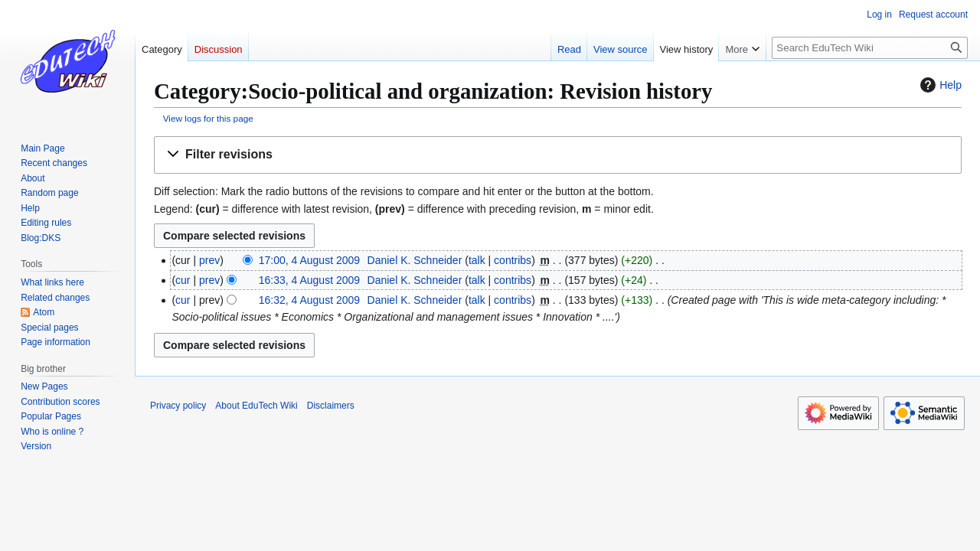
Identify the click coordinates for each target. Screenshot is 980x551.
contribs (513, 260)
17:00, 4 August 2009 (309, 260)
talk (477, 260)
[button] (558, 155)
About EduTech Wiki (256, 406)
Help (939, 85)
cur (183, 280)
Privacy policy (178, 406)
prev (209, 260)
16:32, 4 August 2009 (309, 300)
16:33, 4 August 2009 (309, 280)
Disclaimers (331, 406)
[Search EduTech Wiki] (870, 48)
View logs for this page (208, 118)
